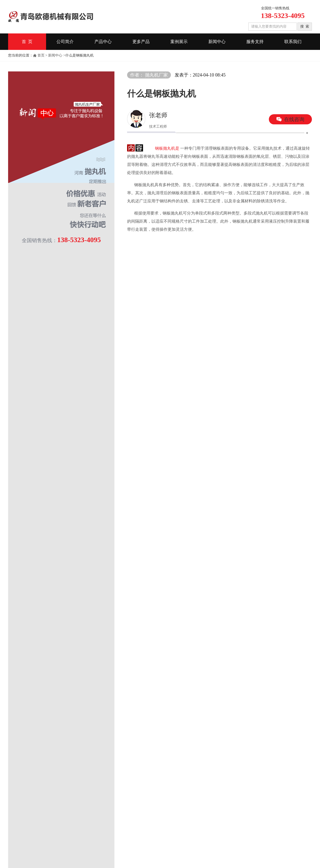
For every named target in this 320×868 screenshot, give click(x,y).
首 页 (27, 42)
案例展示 (179, 42)
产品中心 (103, 42)
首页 (41, 55)
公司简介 (65, 42)
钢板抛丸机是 (167, 148)
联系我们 (293, 42)
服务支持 (255, 42)
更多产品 (141, 42)
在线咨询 (294, 119)
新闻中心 (217, 42)
